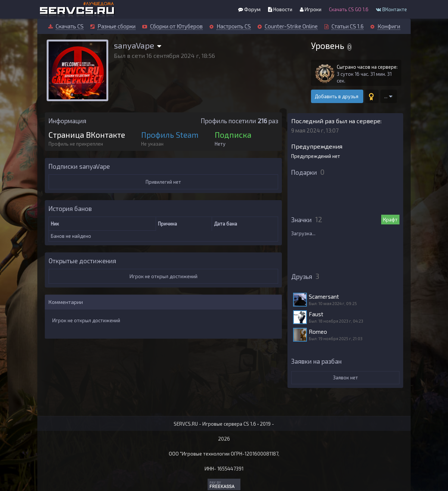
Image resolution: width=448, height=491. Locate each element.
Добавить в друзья (337, 96)
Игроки (311, 9)
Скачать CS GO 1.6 (349, 9)
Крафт (390, 220)
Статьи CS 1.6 (348, 26)
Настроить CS (234, 26)
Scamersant (324, 296)
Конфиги (389, 26)
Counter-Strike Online (291, 26)
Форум (249, 9)
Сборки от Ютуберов (176, 26)
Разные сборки (116, 26)
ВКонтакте (391, 9)
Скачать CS (70, 26)
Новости (280, 9)
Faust (316, 314)
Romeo (318, 332)
